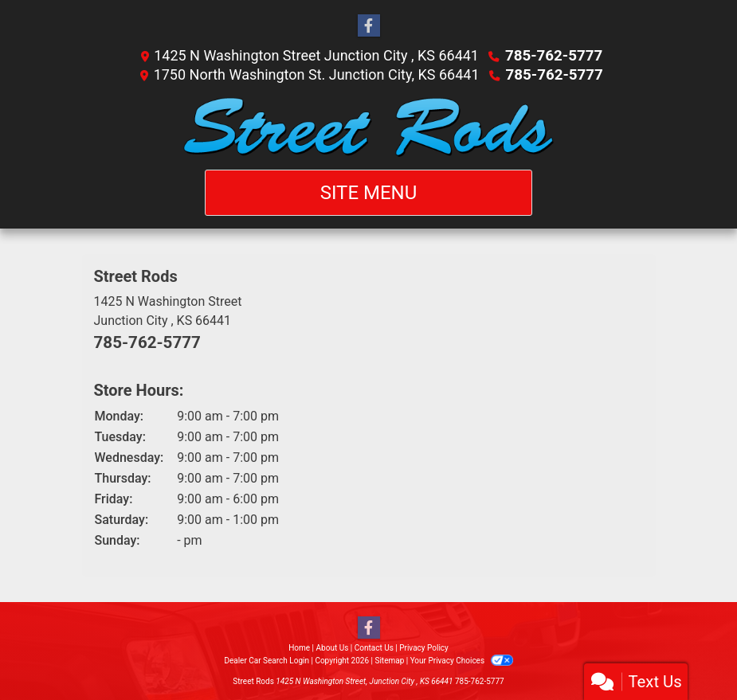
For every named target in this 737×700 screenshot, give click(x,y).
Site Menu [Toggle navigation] (369, 193)
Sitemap (389, 660)
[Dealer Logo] (368, 127)
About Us (333, 647)
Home (299, 647)
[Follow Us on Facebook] (369, 26)
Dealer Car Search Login (267, 660)
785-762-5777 (553, 55)
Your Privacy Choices (462, 660)
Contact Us (374, 647)
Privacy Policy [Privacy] (424, 647)
